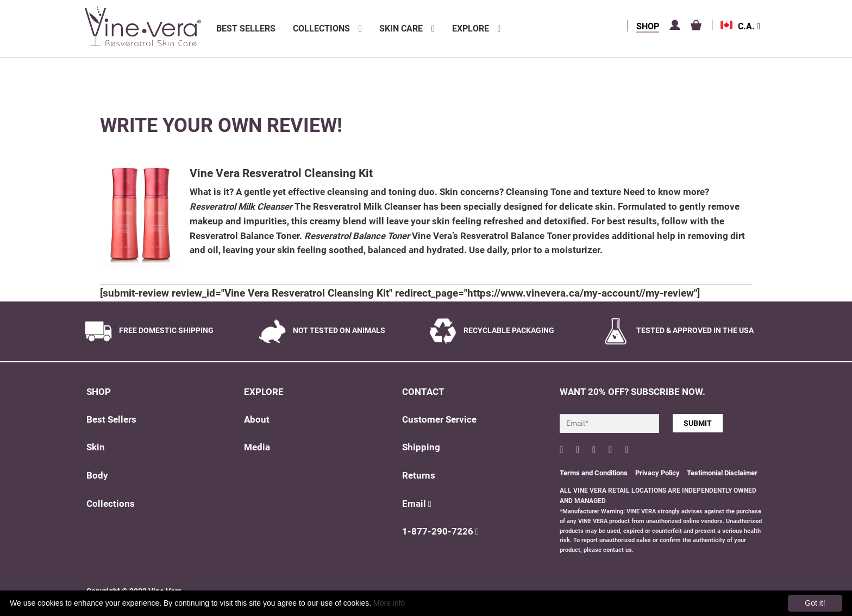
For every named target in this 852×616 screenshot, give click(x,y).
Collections (321, 29)
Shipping (421, 447)
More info (389, 603)
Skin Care (401, 29)
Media (257, 447)
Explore (471, 29)
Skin (96, 447)
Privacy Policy (658, 473)
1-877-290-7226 (440, 532)
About (257, 420)
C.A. (749, 26)
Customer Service (439, 420)
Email (417, 504)
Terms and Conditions (594, 473)
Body (97, 476)
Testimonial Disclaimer (722, 473)
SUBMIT (698, 423)
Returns (419, 476)
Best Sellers (246, 29)
